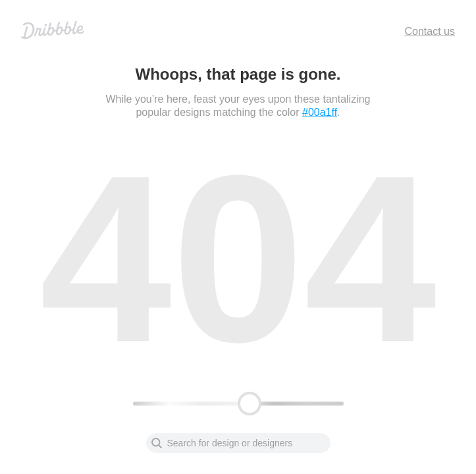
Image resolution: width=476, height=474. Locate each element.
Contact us (430, 31)
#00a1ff (320, 112)
